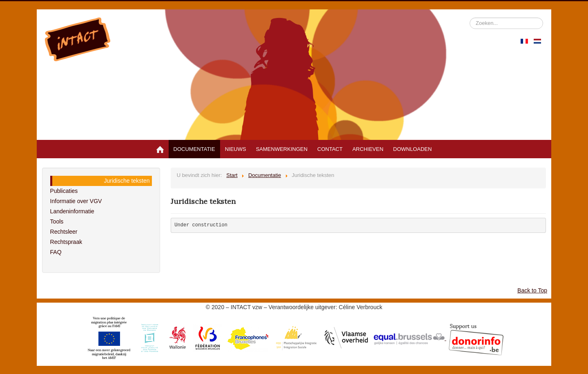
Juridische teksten (127, 181)
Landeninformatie (72, 211)
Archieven (368, 149)
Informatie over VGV (76, 201)
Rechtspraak (66, 242)
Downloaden (413, 149)
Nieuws (236, 149)
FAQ (56, 252)
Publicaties (64, 191)
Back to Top (532, 290)
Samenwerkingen (282, 149)
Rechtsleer (64, 232)
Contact (330, 149)
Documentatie (194, 149)
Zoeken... (470, 18)
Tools (57, 221)
